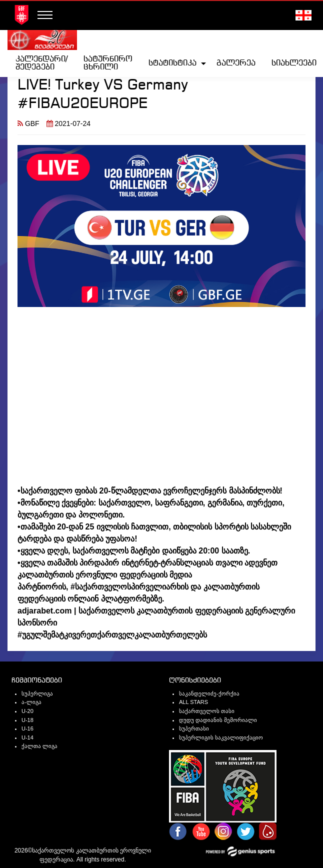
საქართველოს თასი (207, 711)
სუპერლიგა (37, 693)
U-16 (27, 728)
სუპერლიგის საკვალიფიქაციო (221, 737)
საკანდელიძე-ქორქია (209, 693)
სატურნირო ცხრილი (108, 63)
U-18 (27, 720)
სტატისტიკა (172, 63)
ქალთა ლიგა (39, 746)
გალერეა (236, 63)
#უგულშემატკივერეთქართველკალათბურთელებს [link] (112, 635)
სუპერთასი (194, 728)
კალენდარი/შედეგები (41, 63)
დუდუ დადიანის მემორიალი (218, 720)
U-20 (27, 711)
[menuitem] (41, 63)
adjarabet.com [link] (44, 611)
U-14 (27, 737)
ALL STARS (193, 702)
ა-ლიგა (31, 702)
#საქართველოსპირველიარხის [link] (129, 587)
